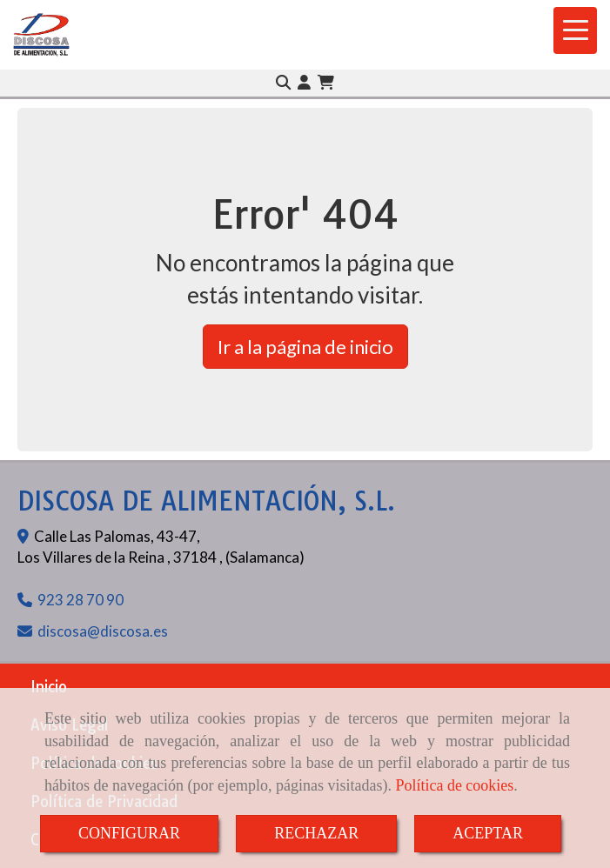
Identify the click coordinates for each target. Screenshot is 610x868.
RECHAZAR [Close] (316, 833)
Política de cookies (454, 785)
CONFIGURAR (129, 833)
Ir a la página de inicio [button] (305, 347)
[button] (304, 83)
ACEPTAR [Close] (488, 833)
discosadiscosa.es (103, 631)
